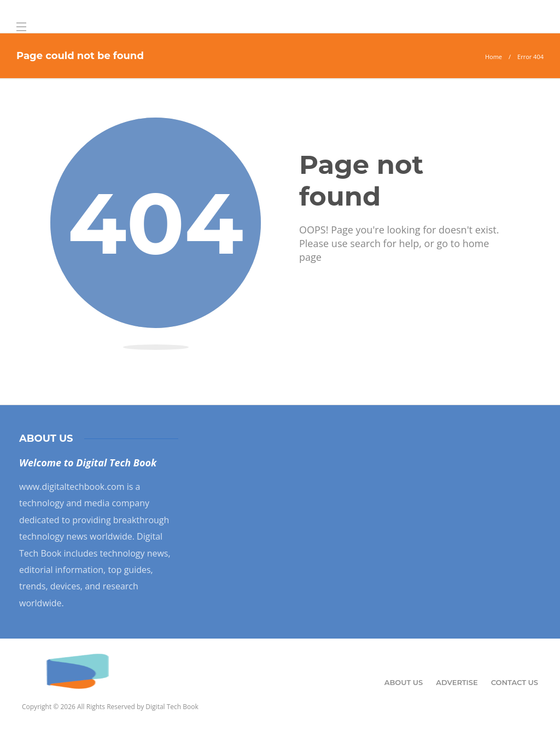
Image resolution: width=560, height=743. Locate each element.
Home (494, 57)
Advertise (457, 682)
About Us (404, 682)
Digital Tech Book (172, 707)
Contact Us (515, 682)
